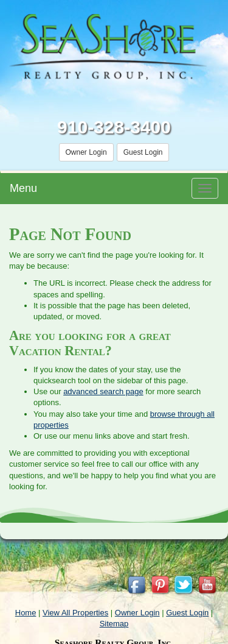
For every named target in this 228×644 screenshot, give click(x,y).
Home (26, 613)
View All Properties (75, 613)
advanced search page (103, 391)
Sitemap (114, 624)
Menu (23, 188)
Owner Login (86, 152)
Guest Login (143, 152)
